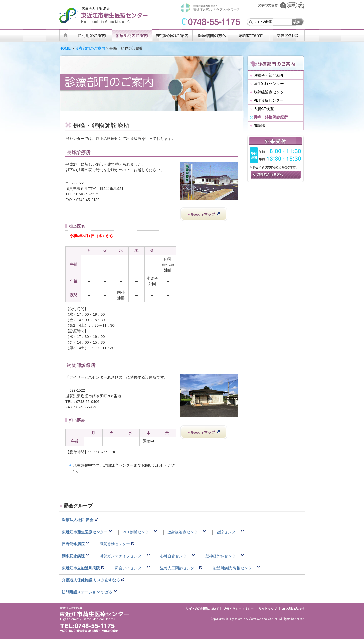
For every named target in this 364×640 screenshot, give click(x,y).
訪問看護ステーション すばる (87, 592)
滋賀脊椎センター (115, 544)
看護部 (259, 126)
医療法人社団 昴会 (78, 520)
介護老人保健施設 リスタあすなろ (91, 580)
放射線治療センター (271, 92)
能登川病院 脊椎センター (234, 568)
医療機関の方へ (213, 35)
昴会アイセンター (130, 568)
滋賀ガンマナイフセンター (122, 556)
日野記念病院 (73, 544)
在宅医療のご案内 (173, 35)
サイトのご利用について (203, 609)
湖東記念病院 (73, 556)
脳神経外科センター (222, 556)
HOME (66, 35)
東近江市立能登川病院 (81, 568)
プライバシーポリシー (239, 609)
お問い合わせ (292, 609)
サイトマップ (268, 609)
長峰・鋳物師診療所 (271, 117)
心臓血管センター (175, 556)
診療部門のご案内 (90, 48)
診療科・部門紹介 (269, 75)
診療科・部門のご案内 (132, 35)
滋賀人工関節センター (179, 568)
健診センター (228, 532)
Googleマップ (203, 214)
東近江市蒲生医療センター (85, 532)
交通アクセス (287, 35)
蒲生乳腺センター (269, 84)
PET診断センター (269, 100)
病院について (251, 35)
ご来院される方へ (276, 175)
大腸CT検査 (264, 109)
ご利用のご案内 (92, 35)
